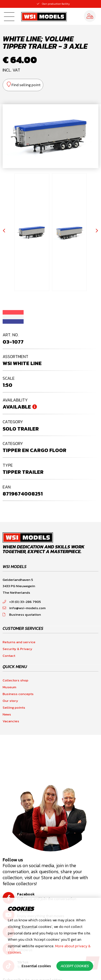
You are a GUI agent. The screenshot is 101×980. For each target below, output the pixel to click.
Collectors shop (15, 680)
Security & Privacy (17, 649)
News (7, 714)
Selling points (14, 708)
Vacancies (11, 721)
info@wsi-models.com (24, 608)
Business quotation (22, 615)
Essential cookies (36, 966)
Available (17, 407)
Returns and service (19, 642)
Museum (9, 687)
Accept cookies (75, 966)
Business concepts (18, 694)
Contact (9, 656)
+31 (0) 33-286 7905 (22, 602)
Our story (10, 701)
